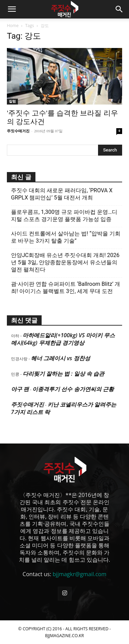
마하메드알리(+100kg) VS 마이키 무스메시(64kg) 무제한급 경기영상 (63, 339)
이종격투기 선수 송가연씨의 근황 (73, 389)
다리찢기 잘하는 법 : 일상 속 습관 (63, 374)
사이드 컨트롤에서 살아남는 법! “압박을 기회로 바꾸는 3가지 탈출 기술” (66, 237)
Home (13, 26)
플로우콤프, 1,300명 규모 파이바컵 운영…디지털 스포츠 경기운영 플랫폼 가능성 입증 (64, 216)
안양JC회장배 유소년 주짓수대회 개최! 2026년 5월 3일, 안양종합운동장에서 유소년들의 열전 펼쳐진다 (65, 262)
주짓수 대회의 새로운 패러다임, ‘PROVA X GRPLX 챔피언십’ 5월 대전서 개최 (62, 194)
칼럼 (12, 101)
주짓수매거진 (18, 131)
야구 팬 (20, 389)
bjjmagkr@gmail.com (79, 574)
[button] (12, 9)
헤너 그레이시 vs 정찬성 (60, 358)
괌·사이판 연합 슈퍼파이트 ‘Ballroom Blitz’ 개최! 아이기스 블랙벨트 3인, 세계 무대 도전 (66, 288)
